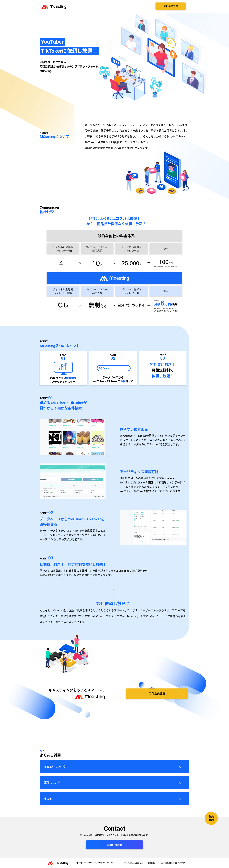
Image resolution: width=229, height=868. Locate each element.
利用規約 (152, 863)
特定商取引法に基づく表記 (173, 863)
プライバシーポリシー (133, 863)
